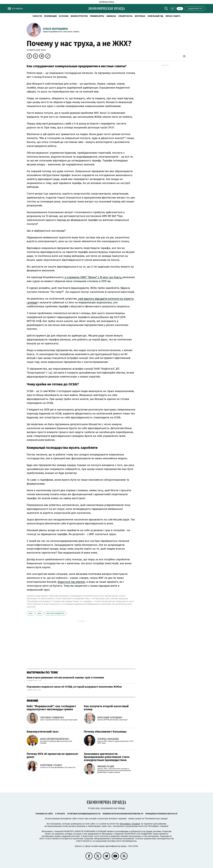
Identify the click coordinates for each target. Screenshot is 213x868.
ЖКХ (39, 613)
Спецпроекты (125, 16)
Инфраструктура (79, 16)
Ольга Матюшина (55, 29)
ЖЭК (31, 613)
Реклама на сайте (44, 814)
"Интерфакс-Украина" (130, 824)
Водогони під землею (71, 582)
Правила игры (97, 16)
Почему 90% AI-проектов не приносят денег (52, 755)
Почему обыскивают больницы (105, 732)
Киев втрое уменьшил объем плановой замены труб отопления (65, 678)
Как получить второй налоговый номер (106, 708)
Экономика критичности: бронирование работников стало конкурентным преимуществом (107, 757)
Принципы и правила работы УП (161, 814)
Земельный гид (155, 16)
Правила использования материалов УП (123, 814)
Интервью (140, 16)
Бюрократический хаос (43, 732)
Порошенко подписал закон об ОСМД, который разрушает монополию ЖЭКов (74, 687)
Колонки (64, 16)
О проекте (60, 814)
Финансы (111, 16)
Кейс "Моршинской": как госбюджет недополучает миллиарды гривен (51, 708)
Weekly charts (173, 16)
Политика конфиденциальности (84, 814)
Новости (37, 16)
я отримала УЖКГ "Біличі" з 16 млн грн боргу (93, 277)
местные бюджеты (55, 613)
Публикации (50, 16)
